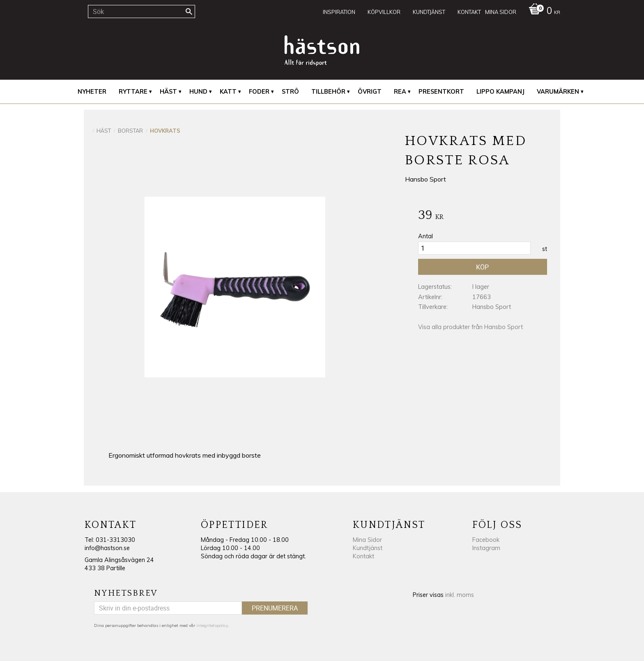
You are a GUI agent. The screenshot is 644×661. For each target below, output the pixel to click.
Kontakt (363, 556)
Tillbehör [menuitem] (328, 92)
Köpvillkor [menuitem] (384, 12)
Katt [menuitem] (228, 92)
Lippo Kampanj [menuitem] (500, 92)
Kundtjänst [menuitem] (429, 12)
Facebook (486, 540)
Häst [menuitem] (168, 92)
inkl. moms (460, 595)
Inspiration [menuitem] (339, 12)
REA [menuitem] (400, 92)
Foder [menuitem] (259, 92)
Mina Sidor (367, 540)
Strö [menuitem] (290, 92)
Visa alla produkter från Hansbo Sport (470, 327)
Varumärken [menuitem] (558, 92)
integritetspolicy (212, 625)
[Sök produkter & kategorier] (141, 12)
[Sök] (189, 12)
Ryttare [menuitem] (133, 92)
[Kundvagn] (542, 12)
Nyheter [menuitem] (92, 92)
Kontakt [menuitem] (469, 12)
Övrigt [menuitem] (370, 92)
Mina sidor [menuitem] (501, 12)
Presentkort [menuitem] (441, 92)
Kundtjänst (368, 548)
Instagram (486, 548)
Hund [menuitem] (198, 92)
